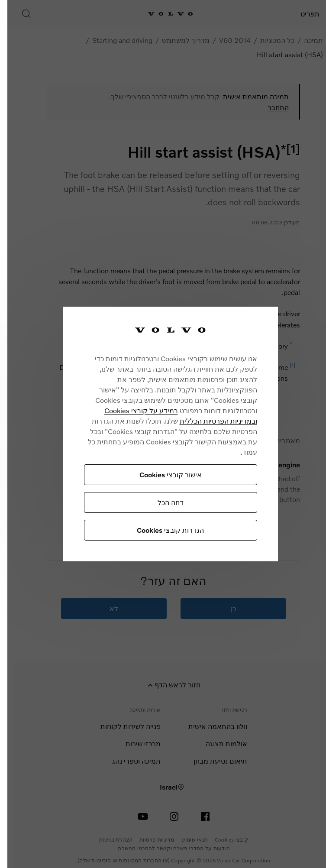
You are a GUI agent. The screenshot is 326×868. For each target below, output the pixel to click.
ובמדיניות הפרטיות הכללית (205, 421)
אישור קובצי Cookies (157, 474)
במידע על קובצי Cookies (127, 410)
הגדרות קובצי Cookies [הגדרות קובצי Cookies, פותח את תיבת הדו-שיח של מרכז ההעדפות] (157, 530)
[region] (157, 434)
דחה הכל (157, 502)
